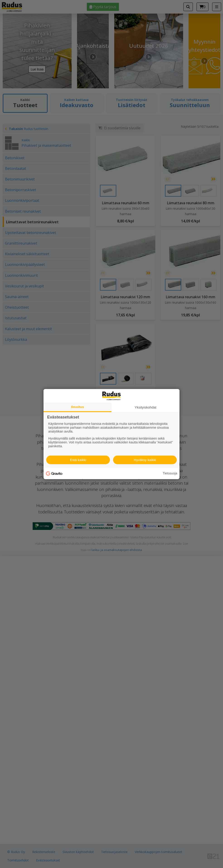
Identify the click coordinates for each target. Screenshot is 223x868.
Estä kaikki (78, 460)
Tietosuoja (170, 473)
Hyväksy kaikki (145, 460)
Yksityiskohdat (145, 407)
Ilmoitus (78, 407)
